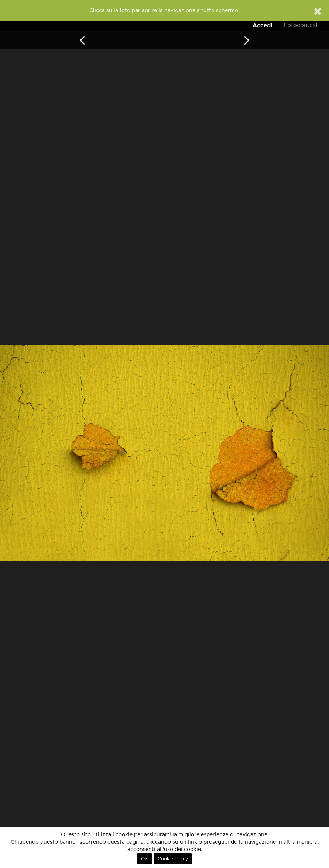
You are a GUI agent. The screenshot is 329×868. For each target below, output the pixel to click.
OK (145, 859)
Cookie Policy (173, 859)
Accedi (263, 25)
